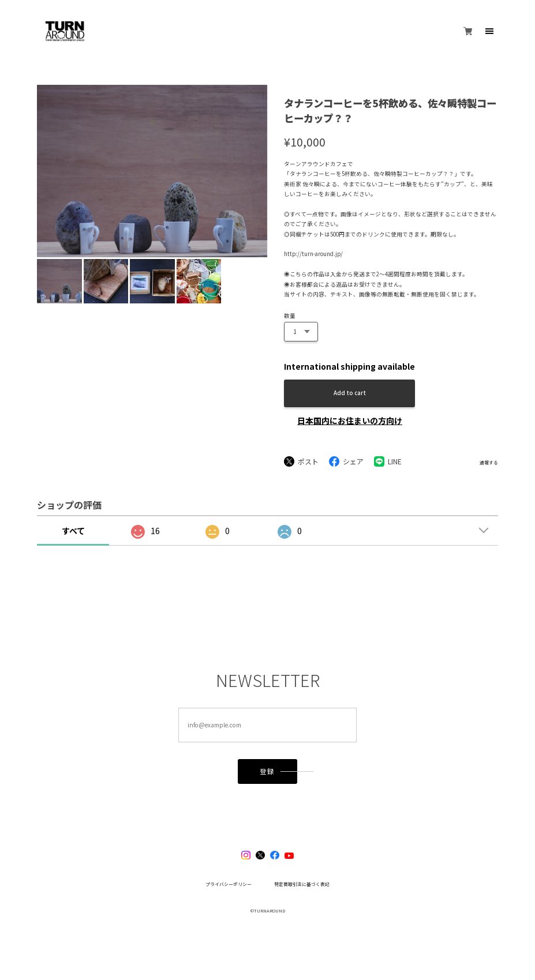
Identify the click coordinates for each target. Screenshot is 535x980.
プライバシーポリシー (229, 884)
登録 (267, 771)
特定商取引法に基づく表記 (302, 884)
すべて (73, 531)
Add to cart (350, 393)
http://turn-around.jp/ (313, 254)
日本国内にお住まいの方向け (350, 420)
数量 (290, 316)
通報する (489, 463)
